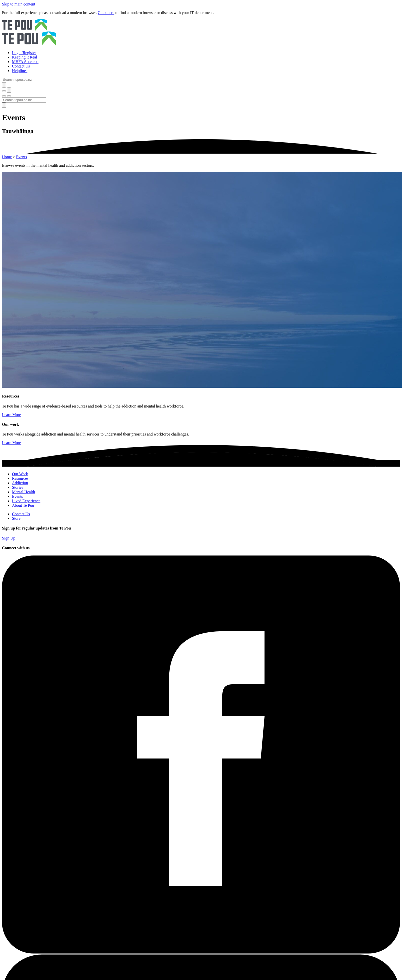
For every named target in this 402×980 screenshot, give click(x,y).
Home (7, 157)
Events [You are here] (21, 157)
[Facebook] (201, 952)
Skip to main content (19, 4)
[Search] (24, 80)
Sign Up (9, 538)
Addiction (20, 483)
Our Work (20, 474)
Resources (20, 478)
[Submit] (4, 85)
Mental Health (23, 492)
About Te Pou (23, 505)
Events (17, 496)
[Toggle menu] (4, 96)
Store (16, 518)
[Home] (201, 33)
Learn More (11, 415)
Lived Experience (26, 501)
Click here (106, 13)
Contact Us (21, 514)
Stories (17, 487)
